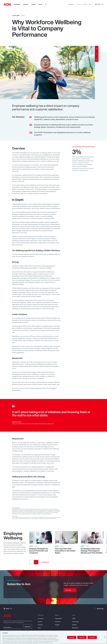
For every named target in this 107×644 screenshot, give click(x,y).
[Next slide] (36, 562)
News (90, 4)
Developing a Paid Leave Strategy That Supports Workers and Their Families (92, 551)
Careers (79, 4)
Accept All (92, 637)
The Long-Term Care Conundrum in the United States (65, 551)
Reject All (82, 637)
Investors (85, 4)
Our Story (41, 618)
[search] (46, 4)
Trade (74, 618)
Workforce (75, 628)
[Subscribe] (70, 590)
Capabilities (17, 4)
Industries (26, 4)
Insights (34, 4)
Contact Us (71, 4)
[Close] (105, 637)
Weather (74, 625)
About (40, 4)
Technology (75, 622)
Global (99, 4)
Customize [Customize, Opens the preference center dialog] (72, 637)
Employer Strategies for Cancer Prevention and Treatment (39, 551)
